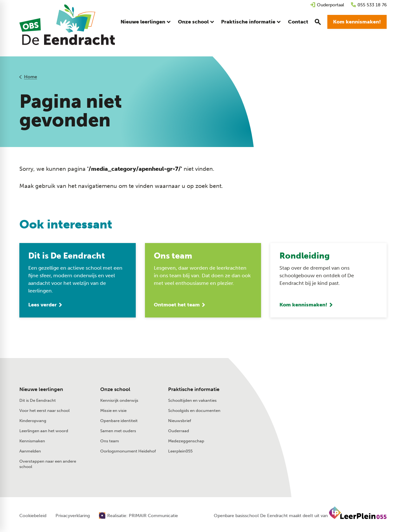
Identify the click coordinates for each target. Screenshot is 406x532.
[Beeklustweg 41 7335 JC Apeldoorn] (321, 415)
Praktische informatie (194, 390)
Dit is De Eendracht (38, 401)
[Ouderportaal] (327, 5)
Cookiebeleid (33, 516)
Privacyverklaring (73, 516)
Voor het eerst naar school (44, 411)
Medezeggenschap (186, 441)
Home (31, 77)
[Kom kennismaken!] (357, 22)
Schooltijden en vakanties (192, 401)
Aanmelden (30, 451)
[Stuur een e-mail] (318, 401)
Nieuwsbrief (180, 421)
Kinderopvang (33, 421)
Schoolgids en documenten (194, 411)
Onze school (115, 390)
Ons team (110, 441)
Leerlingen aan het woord (44, 431)
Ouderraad (179, 431)
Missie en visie (113, 411)
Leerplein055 (180, 451)
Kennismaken (32, 441)
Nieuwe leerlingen (41, 390)
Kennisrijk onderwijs (119, 401)
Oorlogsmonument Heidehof (128, 451)
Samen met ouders (118, 431)
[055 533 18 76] (369, 5)
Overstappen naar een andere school (48, 464)
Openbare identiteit (119, 421)
